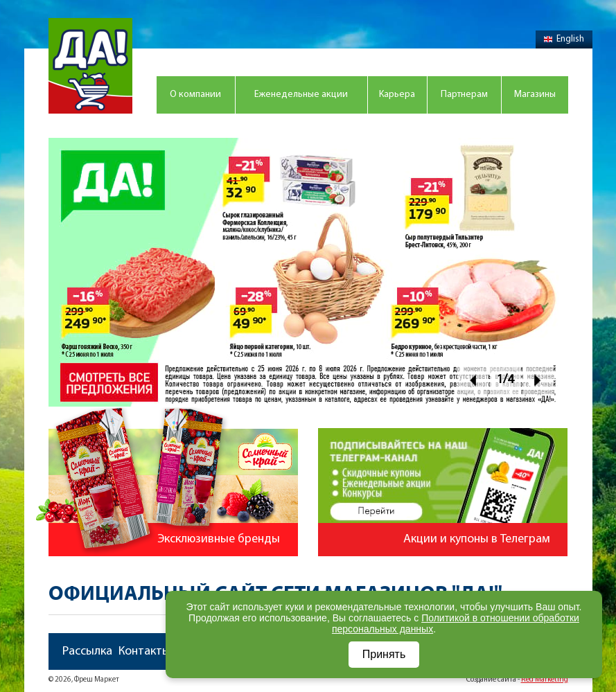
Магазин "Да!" (90, 66)
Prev (473, 380)
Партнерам (464, 95)
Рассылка (87, 651)
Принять (384, 654)
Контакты (144, 651)
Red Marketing (545, 680)
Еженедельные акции (301, 95)
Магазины (535, 95)
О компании (195, 95)
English (564, 39)
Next (538, 380)
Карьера (397, 95)
